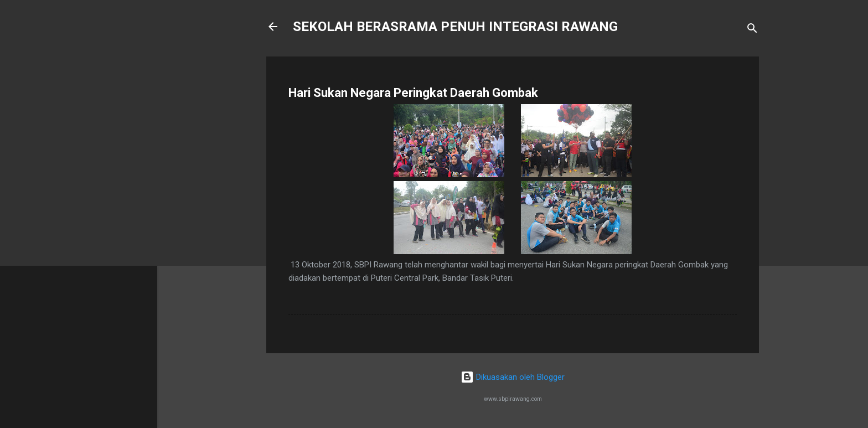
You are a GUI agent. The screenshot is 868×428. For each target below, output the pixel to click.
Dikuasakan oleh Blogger (513, 377)
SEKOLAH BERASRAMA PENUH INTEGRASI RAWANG (455, 27)
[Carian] (752, 30)
